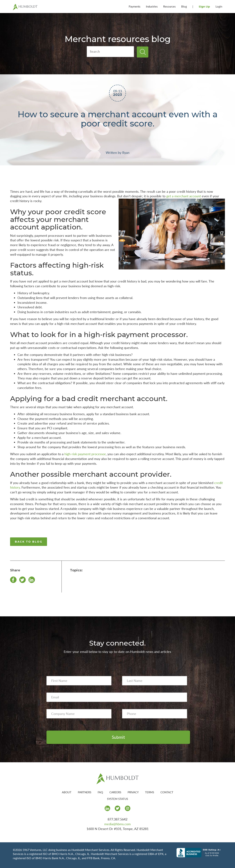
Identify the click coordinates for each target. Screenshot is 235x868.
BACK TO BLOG (29, 542)
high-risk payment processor (85, 454)
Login (219, 6)
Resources (169, 6)
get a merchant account (184, 196)
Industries (152, 6)
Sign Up (204, 7)
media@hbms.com (117, 824)
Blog (184, 6)
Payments (135, 6)
